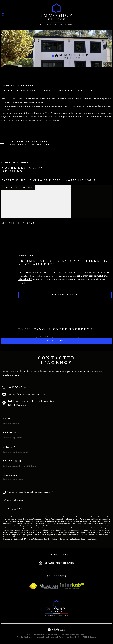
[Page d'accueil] (57, 15)
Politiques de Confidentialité (44, 539)
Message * (12, 476)
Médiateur (55, 635)
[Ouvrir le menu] (110, 15)
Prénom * (11, 433)
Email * (9, 447)
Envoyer (15, 510)
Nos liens (70, 637)
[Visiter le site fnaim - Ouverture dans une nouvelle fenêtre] (33, 586)
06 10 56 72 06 (17, 387)
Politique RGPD (82, 637)
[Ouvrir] (3, 15)
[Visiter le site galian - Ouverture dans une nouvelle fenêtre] (49, 586)
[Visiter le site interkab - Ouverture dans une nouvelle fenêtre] (72, 586)
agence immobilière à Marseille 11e (29, 115)
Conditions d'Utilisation (69, 539)
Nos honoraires (51, 637)
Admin (61, 637)
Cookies (93, 637)
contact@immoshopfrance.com (26, 394)
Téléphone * (14, 461)
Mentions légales (36, 637)
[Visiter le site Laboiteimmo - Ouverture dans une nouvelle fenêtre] (57, 630)
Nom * (8, 418)
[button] (53, 56)
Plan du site (22, 637)
